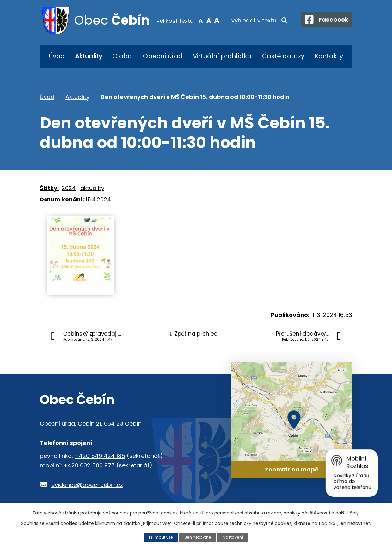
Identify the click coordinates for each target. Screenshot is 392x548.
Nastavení (234, 537)
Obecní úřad (163, 56)
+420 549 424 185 (100, 456)
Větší (213, 20)
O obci (123, 56)
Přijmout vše (160, 537)
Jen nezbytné (198, 537)
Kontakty (329, 56)
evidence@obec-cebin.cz (87, 485)
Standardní (205, 20)
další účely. (348, 513)
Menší (197, 20)
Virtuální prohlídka (222, 56)
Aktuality (89, 56)
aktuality (92, 188)
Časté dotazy (283, 56)
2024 (69, 188)
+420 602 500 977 (89, 465)
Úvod (57, 56)
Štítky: (49, 188)
